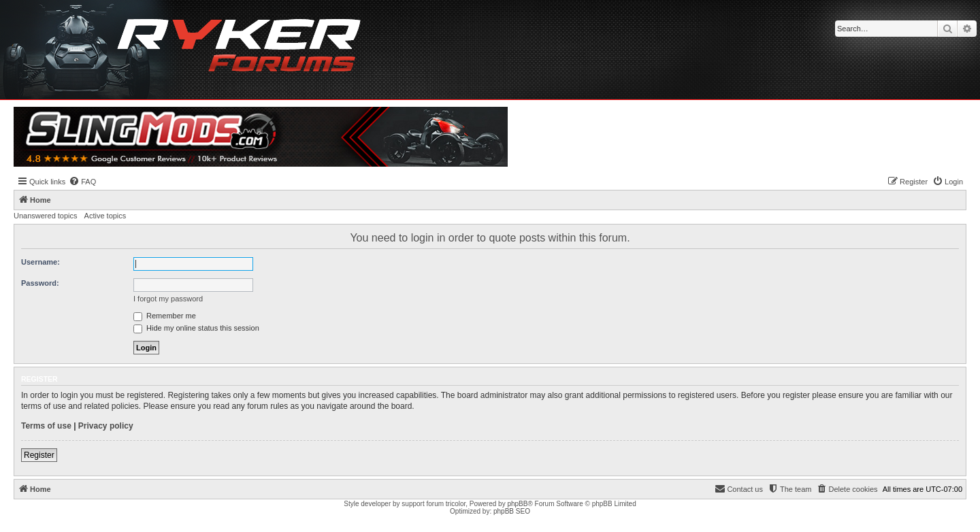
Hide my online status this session (196, 328)
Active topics (105, 216)
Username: (40, 262)
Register (39, 455)
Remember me (165, 316)
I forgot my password (168, 299)
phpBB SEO (512, 511)
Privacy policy (106, 426)
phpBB (517, 504)
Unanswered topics (46, 216)
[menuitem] (82, 182)
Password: (40, 283)
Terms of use (46, 426)
